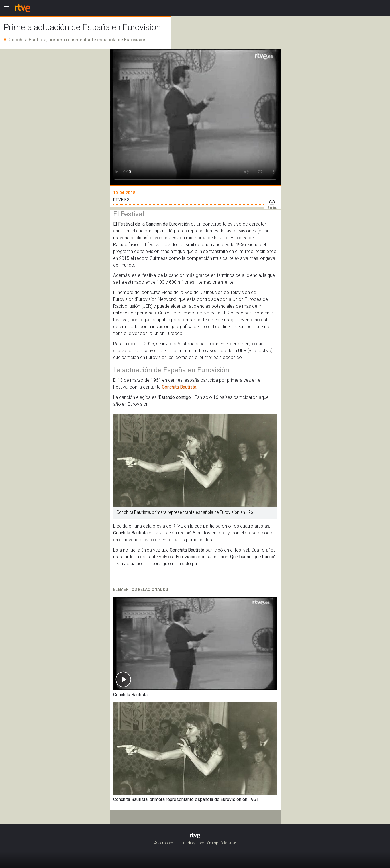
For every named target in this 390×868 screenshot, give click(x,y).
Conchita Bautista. (179, 387)
